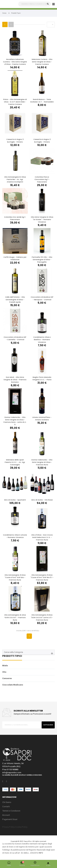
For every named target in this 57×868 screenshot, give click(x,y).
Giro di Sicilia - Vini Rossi (42, 500)
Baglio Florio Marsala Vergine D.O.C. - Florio (42, 378)
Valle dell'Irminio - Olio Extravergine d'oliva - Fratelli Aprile (15, 300)
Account (6, 815)
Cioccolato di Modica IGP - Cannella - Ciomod (15, 338)
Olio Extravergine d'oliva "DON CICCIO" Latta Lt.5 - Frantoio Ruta (42, 617)
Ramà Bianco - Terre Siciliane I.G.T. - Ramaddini (42, 101)
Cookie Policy (21, 827)
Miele (5, 666)
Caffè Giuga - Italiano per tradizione (15, 258)
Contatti (6, 807)
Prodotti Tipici (12, 656)
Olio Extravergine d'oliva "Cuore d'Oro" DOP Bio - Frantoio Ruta (15, 577)
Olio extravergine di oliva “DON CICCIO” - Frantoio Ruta (15, 617)
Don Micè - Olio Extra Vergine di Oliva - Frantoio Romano (15, 380)
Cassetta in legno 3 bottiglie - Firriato (15, 141)
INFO (41, 853)
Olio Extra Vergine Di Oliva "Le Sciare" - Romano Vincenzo (42, 220)
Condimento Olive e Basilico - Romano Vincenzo (42, 340)
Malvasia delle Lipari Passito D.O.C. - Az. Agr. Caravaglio (15, 462)
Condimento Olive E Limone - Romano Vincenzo (15, 536)
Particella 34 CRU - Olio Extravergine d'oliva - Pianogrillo (42, 260)
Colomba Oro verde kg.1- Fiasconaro (15, 218)
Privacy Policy (8, 827)
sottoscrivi (48, 725)
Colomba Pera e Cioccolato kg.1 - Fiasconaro (42, 179)
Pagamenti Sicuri (10, 819)
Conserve (7, 678)
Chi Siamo (7, 802)
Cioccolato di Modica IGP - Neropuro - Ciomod (42, 298)
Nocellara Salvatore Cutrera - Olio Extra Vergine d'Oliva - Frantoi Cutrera (15, 62)
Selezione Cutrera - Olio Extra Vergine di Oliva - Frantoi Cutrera (42, 62)
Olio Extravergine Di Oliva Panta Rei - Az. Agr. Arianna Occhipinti (15, 179)
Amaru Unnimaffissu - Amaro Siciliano (42, 419)
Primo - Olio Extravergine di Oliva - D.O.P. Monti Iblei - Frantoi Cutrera (15, 102)
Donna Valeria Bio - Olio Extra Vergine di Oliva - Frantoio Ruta (42, 462)
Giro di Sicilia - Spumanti (15, 500)
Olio (4, 672)
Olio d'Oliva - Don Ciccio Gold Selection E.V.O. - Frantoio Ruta (42, 537)
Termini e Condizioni (11, 811)
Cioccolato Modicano (13, 685)
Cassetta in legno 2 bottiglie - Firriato (42, 141)
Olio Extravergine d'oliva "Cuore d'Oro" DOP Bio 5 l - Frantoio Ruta (42, 577)
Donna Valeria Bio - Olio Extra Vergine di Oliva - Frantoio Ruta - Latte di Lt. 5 (15, 421)
